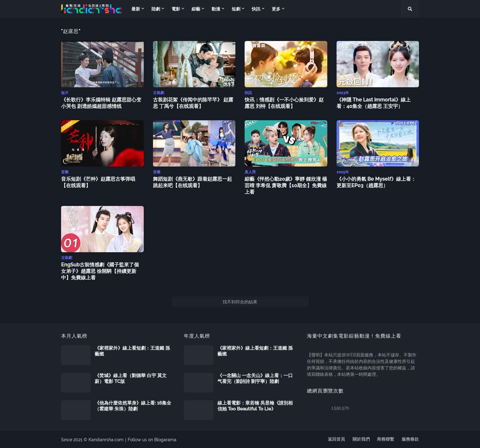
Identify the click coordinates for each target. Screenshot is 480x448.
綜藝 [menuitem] (196, 9)
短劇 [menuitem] (236, 9)
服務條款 (410, 439)
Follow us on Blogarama (152, 439)
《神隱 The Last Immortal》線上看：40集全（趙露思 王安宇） (374, 103)
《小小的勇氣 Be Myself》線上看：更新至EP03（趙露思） (376, 182)
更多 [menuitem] (276, 9)
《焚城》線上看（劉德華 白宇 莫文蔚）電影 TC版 (131, 378)
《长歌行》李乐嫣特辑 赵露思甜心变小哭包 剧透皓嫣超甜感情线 (101, 103)
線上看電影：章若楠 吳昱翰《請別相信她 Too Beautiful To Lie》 (255, 405)
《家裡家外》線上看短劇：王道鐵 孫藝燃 (132, 351)
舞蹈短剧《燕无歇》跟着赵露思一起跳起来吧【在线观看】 (192, 182)
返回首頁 (336, 439)
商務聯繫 (386, 439)
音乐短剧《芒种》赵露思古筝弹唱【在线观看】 (98, 182)
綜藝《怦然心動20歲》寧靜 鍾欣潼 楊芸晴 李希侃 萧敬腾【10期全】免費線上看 (286, 185)
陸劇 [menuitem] (156, 9)
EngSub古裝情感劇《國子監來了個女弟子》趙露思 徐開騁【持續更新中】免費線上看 (100, 271)
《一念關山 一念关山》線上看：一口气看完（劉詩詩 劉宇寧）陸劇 (255, 378)
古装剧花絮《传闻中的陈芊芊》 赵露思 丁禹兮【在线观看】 (193, 103)
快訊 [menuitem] (256, 9)
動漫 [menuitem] (216, 9)
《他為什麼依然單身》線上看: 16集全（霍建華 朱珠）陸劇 (133, 405)
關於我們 (361, 439)
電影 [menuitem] (176, 9)
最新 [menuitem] (136, 9)
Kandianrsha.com (106, 439)
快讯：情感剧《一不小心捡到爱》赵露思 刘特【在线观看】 (284, 103)
